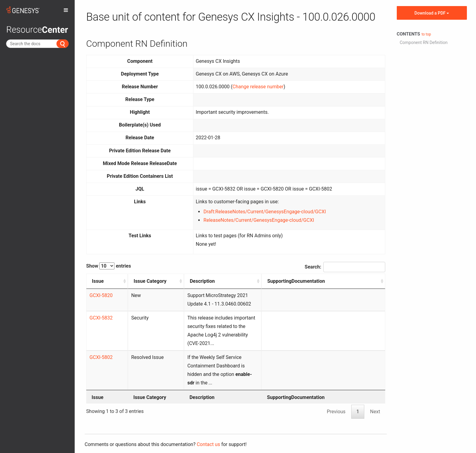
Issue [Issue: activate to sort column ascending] (98, 281)
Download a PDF (432, 13)
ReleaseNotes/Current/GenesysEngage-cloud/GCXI (259, 220)
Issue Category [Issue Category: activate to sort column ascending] (129, 285)
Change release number (258, 87)
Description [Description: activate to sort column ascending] (172, 281)
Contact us (208, 427)
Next (375, 395)
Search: (345, 267)
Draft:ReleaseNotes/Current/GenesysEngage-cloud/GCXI (265, 212)
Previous (336, 395)
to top (426, 34)
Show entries (109, 266)
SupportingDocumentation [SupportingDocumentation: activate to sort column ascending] (351, 281)
